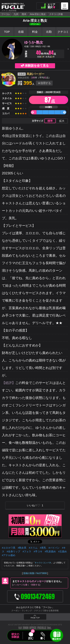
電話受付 (57, 639)
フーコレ (6, 14)
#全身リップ (13, 551)
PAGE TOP (35, 618)
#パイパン (54, 548)
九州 (16, 14)
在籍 (21, 32)
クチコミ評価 (56, 14)
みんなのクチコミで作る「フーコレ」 (35, 607)
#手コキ (38, 551)
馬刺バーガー (35, 74)
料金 (35, 32)
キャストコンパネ (43, 563)
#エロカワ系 (9, 548)
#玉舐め (63, 551)
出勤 (49, 32)
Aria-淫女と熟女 (38, 14)
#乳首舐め (50, 551)
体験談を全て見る (37, 66)
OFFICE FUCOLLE (38, 628)
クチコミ (63, 32)
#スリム (33, 548)
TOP (7, 32)
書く (43, 638)
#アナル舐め (9, 555)
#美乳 (43, 548)
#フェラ (27, 551)
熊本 (24, 14)
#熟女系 (22, 548)
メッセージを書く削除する (26, 585)
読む (31, 638)
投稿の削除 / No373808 (35, 573)
